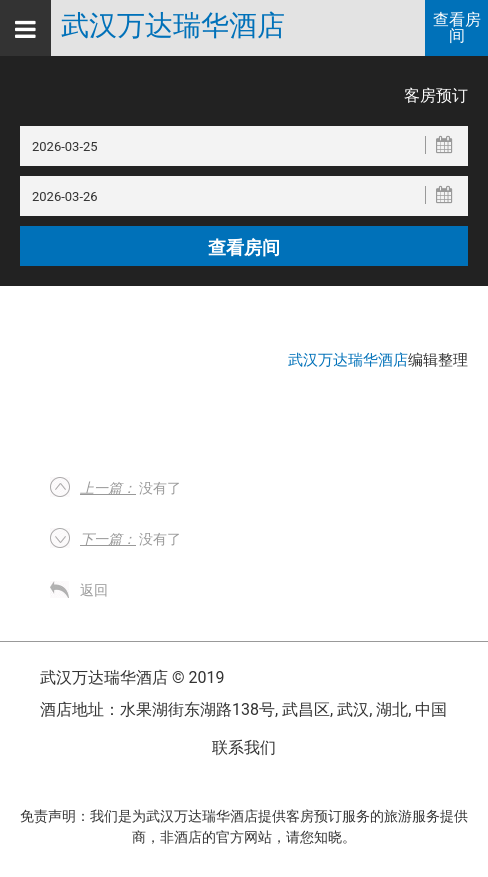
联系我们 (244, 747)
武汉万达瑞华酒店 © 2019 (132, 677)
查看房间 (457, 27)
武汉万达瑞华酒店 (173, 26)
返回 (94, 590)
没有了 (130, 488)
